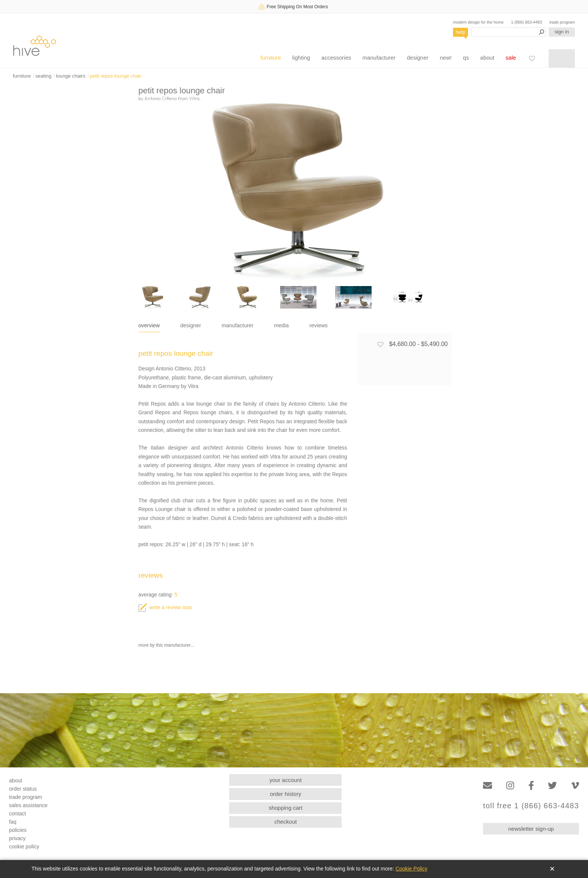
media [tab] (281, 325)
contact (17, 814)
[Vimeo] (575, 786)
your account (286, 780)
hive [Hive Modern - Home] (34, 46)
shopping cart (285, 808)
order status (23, 789)
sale (511, 58)
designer (418, 58)
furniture (271, 58)
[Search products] (508, 32)
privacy (17, 838)
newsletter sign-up (531, 829)
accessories (336, 58)
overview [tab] (149, 325)
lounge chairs (70, 76)
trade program (562, 22)
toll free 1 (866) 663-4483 (531, 806)
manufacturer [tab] (238, 325)
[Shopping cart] (562, 58)
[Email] (487, 786)
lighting (301, 58)
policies (18, 830)
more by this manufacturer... (166, 645)
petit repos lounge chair (116, 76)
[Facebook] (531, 786)
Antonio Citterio (160, 98)
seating (43, 76)
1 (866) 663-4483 (527, 22)
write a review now (165, 608)
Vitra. (195, 98)
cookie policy (24, 847)
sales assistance (28, 805)
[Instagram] (510, 786)
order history (286, 794)
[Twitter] (552, 786)
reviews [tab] (319, 325)
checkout (285, 822)
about (487, 58)
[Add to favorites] (380, 344)
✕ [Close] (552, 869)
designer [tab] (191, 325)
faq (13, 822)
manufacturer (379, 58)
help (461, 32)
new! (446, 58)
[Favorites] (532, 58)
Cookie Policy (412, 869)
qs (466, 58)
